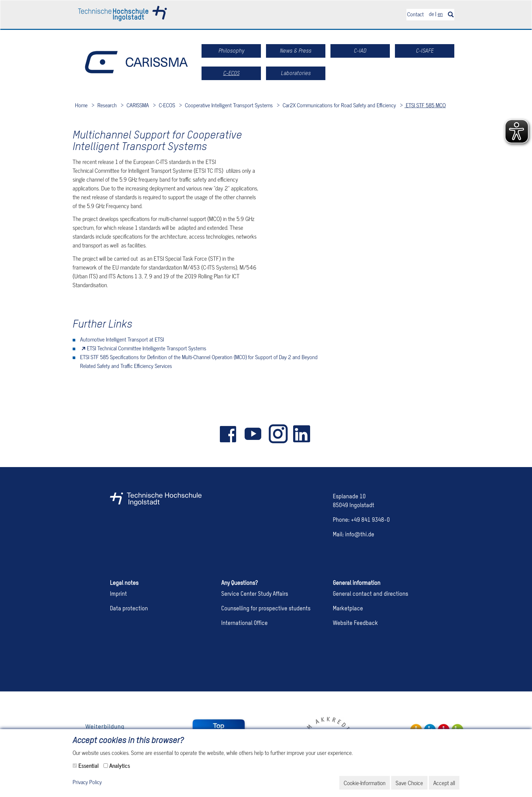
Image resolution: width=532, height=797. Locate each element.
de (431, 14)
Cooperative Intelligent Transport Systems (228, 105)
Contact (415, 14)
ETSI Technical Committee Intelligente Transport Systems (147, 348)
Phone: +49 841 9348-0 (361, 520)
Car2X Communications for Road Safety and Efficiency (339, 105)
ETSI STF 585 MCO (425, 105)
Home (81, 105)
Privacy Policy (87, 782)
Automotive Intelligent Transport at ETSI (122, 339)
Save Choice (409, 783)
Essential (89, 765)
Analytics (120, 765)
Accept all (444, 783)
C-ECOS (166, 105)
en (440, 14)
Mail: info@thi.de (354, 535)
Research (106, 105)
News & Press (296, 51)
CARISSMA (137, 105)
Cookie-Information (365, 783)
